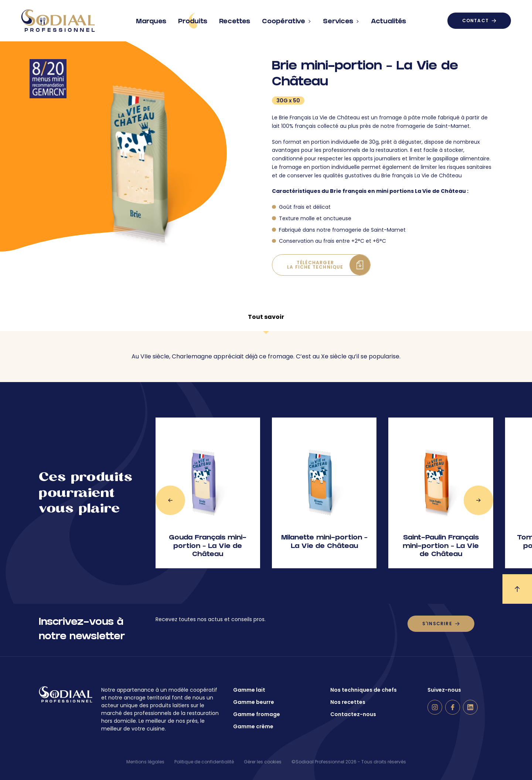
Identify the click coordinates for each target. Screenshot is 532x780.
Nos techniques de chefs (364, 690)
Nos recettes (348, 702)
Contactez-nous (353, 714)
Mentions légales (145, 762)
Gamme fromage (257, 714)
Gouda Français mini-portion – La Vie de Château (208, 546)
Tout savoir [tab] (266, 317)
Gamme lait (249, 690)
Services (341, 19)
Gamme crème (253, 726)
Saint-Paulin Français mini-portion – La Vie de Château (441, 546)
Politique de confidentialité (204, 762)
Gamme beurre (254, 702)
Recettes (235, 19)
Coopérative (287, 19)
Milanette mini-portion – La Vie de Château (324, 542)
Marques (151, 19)
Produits (193, 21)
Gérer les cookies (263, 762)
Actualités (388, 19)
